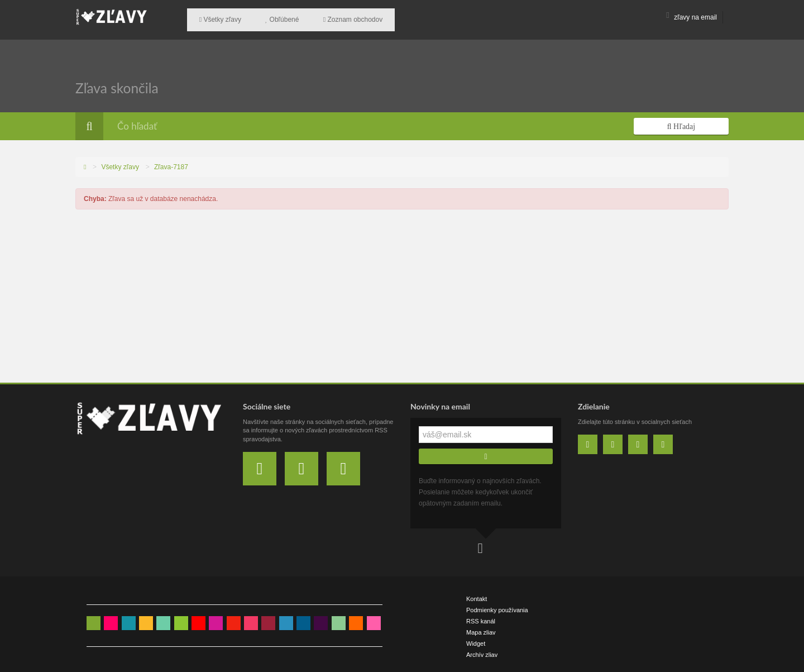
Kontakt (477, 594)
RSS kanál (481, 616)
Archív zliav (482, 650)
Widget (476, 638)
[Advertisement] (402, 294)
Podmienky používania (497, 605)
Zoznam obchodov (334, 17)
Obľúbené (271, 17)
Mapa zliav (481, 627)
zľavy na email (691, 17)
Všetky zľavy (216, 17)
